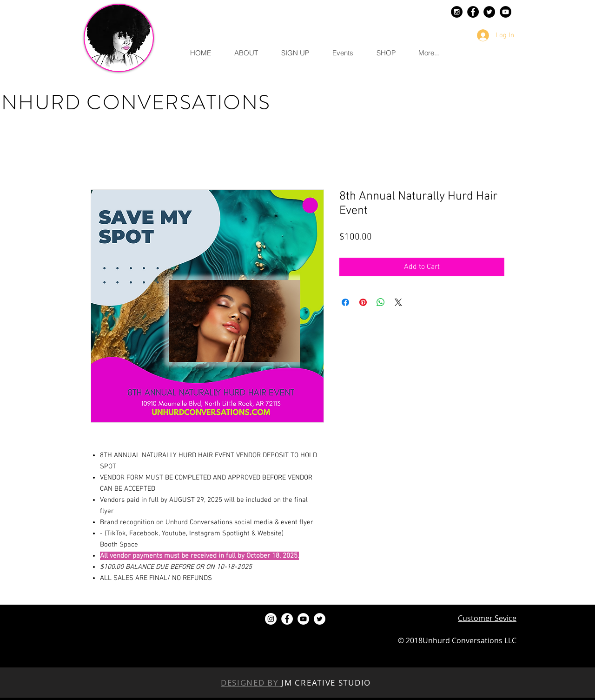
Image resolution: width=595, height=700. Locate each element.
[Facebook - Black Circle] (473, 12)
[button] (246, 53)
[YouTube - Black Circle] (506, 12)
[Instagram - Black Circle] (457, 12)
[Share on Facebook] (345, 302)
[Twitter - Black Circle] (489, 12)
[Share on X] (398, 302)
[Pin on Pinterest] (363, 302)
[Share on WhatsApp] (381, 302)
